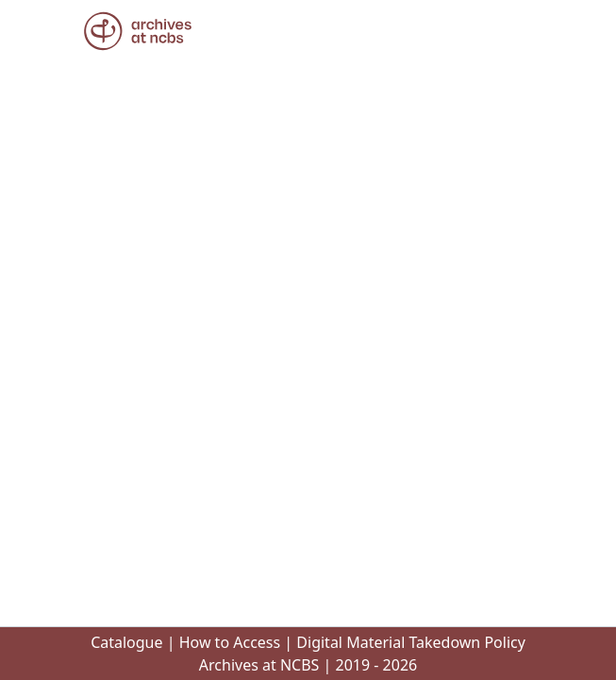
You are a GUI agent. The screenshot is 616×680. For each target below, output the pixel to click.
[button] (138, 31)
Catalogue (126, 642)
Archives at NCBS (259, 665)
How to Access (230, 642)
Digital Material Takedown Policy (411, 642)
